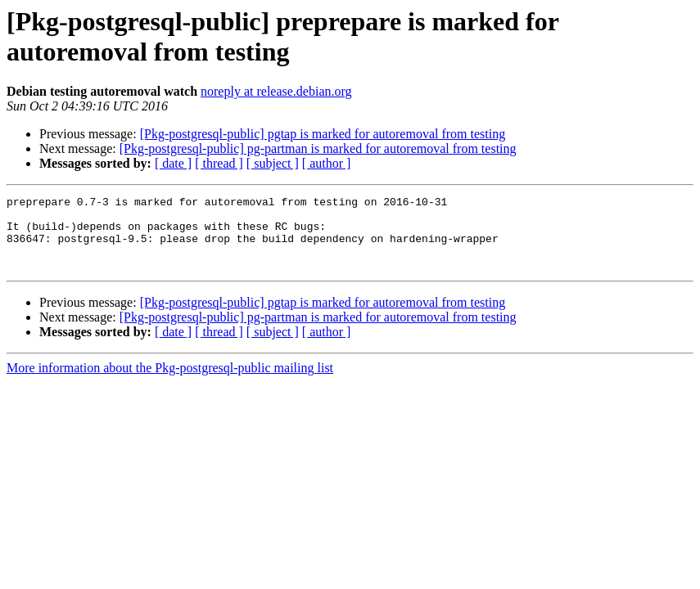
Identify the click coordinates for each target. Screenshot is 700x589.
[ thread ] (219, 163)
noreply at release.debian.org (276, 91)
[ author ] (327, 163)
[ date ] (173, 163)
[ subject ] (273, 163)
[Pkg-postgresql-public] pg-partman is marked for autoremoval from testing (318, 148)
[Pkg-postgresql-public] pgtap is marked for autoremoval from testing (323, 134)
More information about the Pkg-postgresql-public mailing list (170, 382)
